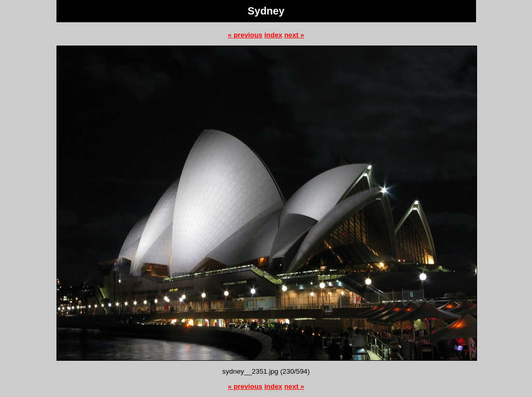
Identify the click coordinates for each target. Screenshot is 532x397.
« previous (245, 35)
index (273, 35)
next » (294, 35)
